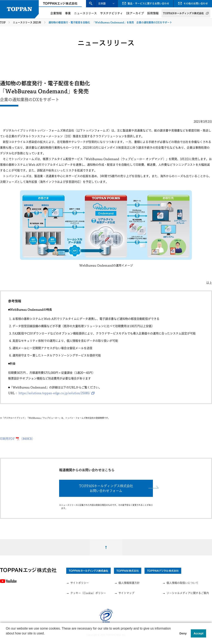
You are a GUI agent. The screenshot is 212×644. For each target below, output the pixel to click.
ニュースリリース (85, 13)
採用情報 (153, 13)
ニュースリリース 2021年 (27, 22)
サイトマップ (124, 593)
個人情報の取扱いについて (180, 583)
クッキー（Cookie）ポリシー (86, 593)
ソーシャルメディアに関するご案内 (186, 593)
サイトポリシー (78, 583)
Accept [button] (199, 633)
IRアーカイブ (135, 13)
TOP (3, 22)
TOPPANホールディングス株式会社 (183, 13)
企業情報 (56, 13)
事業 (68, 13)
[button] (7, 639)
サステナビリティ (112, 13)
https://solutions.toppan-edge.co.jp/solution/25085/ (54, 393)
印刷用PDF (17, 439)
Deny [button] (183, 633)
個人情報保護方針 (127, 583)
